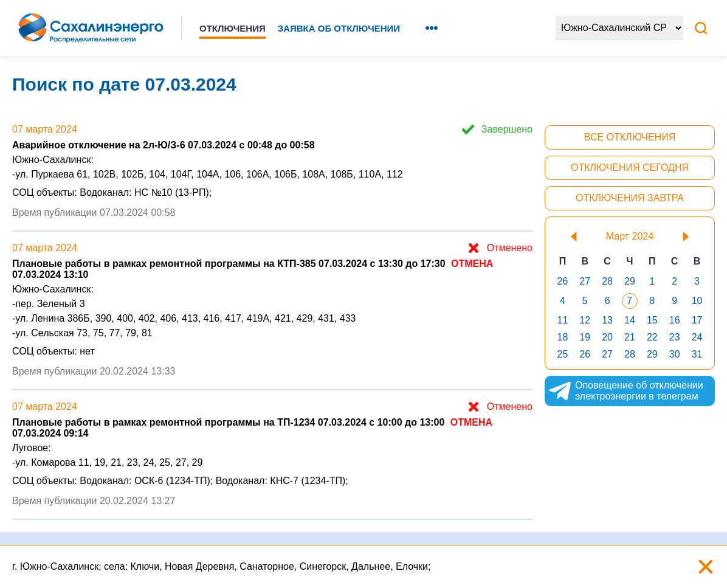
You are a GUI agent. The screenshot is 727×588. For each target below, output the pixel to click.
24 (697, 337)
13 (607, 320)
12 (585, 320)
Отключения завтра (630, 198)
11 (563, 320)
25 (563, 354)
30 (675, 354)
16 (675, 320)
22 (652, 337)
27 (585, 281)
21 (630, 337)
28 (607, 281)
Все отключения (630, 137)
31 (697, 354)
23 (675, 337)
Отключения (233, 28)
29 (630, 281)
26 (563, 281)
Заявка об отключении (339, 28)
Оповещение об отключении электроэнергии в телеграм (625, 391)
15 (652, 320)
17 (697, 320)
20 (607, 337)
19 (585, 337)
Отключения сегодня (630, 168)
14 (630, 320)
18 (563, 337)
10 (697, 301)
